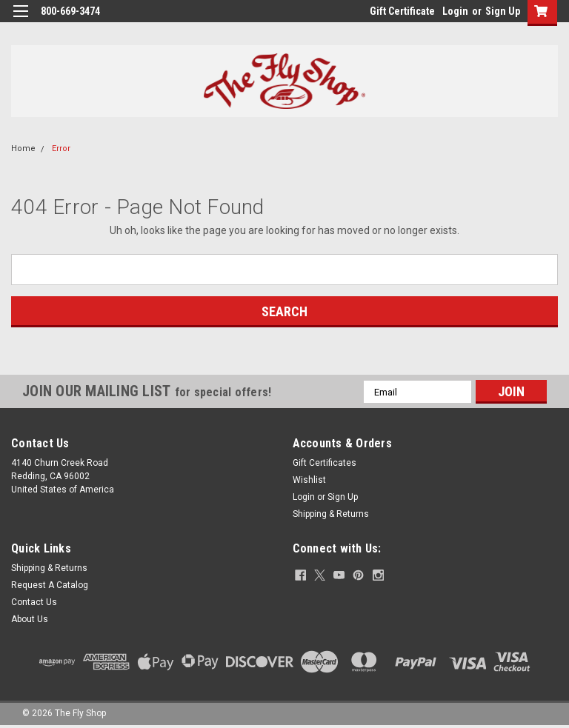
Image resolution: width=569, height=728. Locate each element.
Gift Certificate (402, 11)
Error (61, 148)
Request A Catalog (50, 585)
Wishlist (309, 480)
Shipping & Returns (331, 514)
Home (23, 148)
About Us (30, 619)
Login (455, 11)
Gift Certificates (325, 463)
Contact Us (34, 602)
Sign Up (503, 11)
